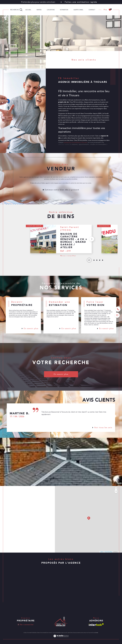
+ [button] (116, 488)
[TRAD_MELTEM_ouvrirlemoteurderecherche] (16, 10)
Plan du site (64, 633)
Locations (51, 10)
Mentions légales (72, 633)
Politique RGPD (90, 633)
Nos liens (83, 633)
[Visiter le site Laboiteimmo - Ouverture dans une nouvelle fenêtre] (61, 638)
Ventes (39, 10)
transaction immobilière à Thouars (75, 147)
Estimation (64, 10)
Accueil (28, 10)
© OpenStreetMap (108, 552)
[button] (92, 243)
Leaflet (101, 552)
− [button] (116, 491)
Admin (79, 633)
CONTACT (92, 10)
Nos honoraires (57, 633)
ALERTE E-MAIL (78, 10)
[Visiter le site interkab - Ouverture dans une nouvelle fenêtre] (96, 625)
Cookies (96, 633)
